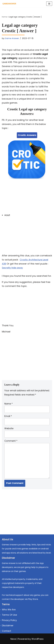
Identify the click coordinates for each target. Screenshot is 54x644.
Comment (11, 441)
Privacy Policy (9, 620)
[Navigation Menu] (49, 4)
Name (9, 404)
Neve (13, 639)
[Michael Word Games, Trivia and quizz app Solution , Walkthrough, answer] (9, 4)
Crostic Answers (27, 135)
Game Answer (12, 38)
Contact (6, 631)
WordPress (38, 639)
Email (8, 416)
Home (4, 17)
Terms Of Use (9, 615)
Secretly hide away (12, 268)
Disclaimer (8, 625)
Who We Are (9, 610)
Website (9, 428)
